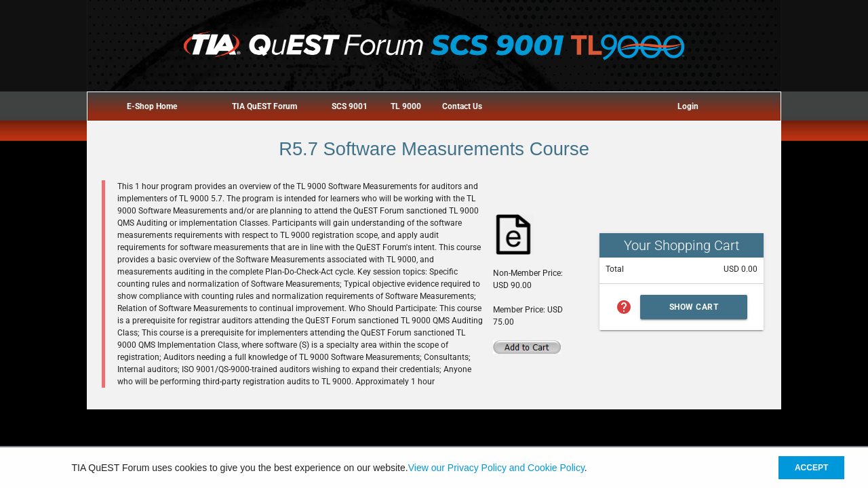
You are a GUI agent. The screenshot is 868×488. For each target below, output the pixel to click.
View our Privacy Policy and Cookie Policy (496, 468)
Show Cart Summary (694, 311)
